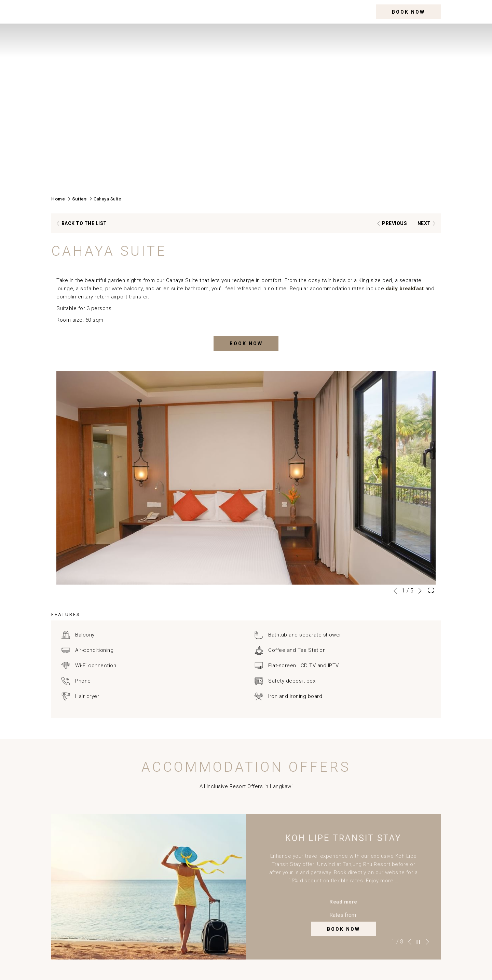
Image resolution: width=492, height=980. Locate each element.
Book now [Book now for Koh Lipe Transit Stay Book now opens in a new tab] (344, 929)
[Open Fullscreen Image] (431, 590)
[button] (246, 478)
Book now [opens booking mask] (408, 12)
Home (58, 199)
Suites (79, 199)
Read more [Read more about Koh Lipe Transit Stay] (343, 902)
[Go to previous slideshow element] (395, 591)
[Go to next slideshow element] (420, 591)
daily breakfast (405, 289)
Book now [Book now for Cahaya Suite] (246, 344)
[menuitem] (204, 12)
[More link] (363, 12)
